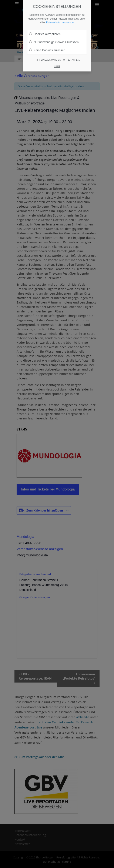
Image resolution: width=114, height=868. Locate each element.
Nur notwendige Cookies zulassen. (54, 36)
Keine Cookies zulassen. (48, 44)
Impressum (68, 16)
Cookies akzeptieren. (45, 27)
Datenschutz (53, 16)
